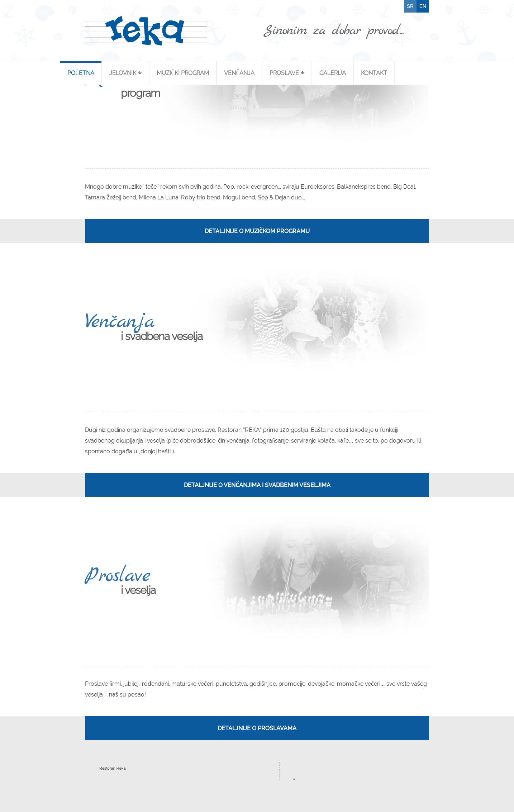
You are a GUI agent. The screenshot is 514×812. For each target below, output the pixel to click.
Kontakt (374, 73)
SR (410, 6)
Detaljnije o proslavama (257, 728)
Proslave (284, 73)
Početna (81, 73)
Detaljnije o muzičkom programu (257, 231)
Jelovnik (123, 73)
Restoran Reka (112, 768)
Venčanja (239, 73)
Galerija (333, 73)
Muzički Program (183, 73)
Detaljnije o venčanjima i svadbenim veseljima (257, 485)
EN (423, 6)
